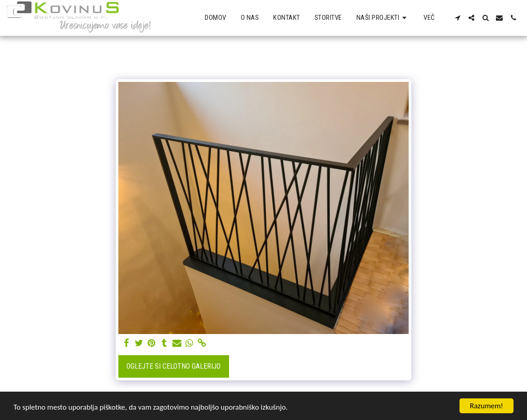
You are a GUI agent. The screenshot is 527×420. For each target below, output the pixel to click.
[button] (383, 18)
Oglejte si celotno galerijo (173, 366)
